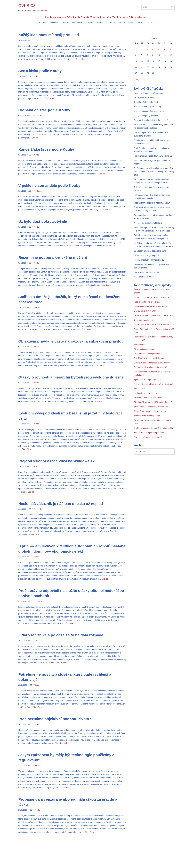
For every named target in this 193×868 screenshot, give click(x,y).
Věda (109, 17)
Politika (133, 17)
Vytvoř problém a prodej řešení (147, 388)
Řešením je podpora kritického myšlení (53, 260)
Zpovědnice (77, 22)
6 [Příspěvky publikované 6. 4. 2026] (136, 55)
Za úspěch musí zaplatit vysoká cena (150, 257)
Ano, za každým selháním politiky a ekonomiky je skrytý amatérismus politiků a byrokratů (153, 234)
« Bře (136, 81)
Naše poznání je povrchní (145, 284)
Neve (21, 865)
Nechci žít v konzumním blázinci (148, 226)
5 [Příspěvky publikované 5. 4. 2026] (170, 49)
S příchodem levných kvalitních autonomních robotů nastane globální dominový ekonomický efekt (154, 173)
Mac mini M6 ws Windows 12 (147, 279)
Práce (69, 17)
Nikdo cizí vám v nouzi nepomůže (149, 446)
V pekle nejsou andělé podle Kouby (49, 187)
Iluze (47, 17)
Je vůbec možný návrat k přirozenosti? (151, 375)
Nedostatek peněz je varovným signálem (152, 314)
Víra (114, 17)
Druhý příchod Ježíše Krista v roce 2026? (152, 304)
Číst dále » (85, 60)
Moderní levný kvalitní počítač (147, 424)
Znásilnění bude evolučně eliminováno (151, 406)
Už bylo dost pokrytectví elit (43, 223)
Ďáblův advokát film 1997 (145, 318)
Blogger (65, 22)
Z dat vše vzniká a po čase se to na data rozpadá (61, 641)
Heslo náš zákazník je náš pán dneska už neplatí (61, 508)
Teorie (103, 17)
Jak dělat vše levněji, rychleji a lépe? (150, 366)
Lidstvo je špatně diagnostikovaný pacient (152, 371)
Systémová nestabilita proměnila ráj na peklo (154, 437)
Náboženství (143, 17)
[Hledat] (155, 7)
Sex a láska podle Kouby (40, 71)
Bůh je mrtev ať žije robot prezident (149, 442)
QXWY (100, 22)
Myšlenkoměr (140, 352)
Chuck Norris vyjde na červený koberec (151, 420)
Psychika (85, 17)
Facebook (54, 22)
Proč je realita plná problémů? (147, 309)
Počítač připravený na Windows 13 (149, 266)
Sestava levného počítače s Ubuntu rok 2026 (154, 323)
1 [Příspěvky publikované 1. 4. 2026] (147, 49)
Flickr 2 (132, 22)
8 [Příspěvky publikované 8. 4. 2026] (147, 55)
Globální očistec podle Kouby (44, 111)
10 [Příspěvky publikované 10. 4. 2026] (159, 55)
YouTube (42, 22)
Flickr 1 (122, 22)
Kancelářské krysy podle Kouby (46, 151)
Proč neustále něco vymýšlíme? (148, 361)
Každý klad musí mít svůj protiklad (49, 35)
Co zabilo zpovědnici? (144, 327)
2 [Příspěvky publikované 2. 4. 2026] (153, 49)
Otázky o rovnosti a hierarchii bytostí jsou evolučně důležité (71, 381)
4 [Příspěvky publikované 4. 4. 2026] (164, 49)
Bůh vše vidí (139, 397)
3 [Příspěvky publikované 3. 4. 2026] (158, 49)
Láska (52, 17)
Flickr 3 (142, 22)
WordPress (37, 865)
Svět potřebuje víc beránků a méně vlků (151, 415)
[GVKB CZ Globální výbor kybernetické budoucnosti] (33, 7)
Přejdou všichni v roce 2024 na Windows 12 (56, 465)
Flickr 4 (151, 22)
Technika (95, 17)
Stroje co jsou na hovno (144, 357)
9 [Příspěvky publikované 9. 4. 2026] (153, 55)
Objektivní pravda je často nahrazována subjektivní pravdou (71, 344)
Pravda (76, 17)
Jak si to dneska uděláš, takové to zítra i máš (154, 392)
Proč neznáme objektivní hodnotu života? (55, 726)
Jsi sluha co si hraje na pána (146, 262)
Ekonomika (123, 17)
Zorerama (111, 22)
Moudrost (61, 17)
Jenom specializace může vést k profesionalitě (154, 332)
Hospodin (90, 22)
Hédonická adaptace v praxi (146, 401)
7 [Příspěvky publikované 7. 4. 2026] (142, 55)
